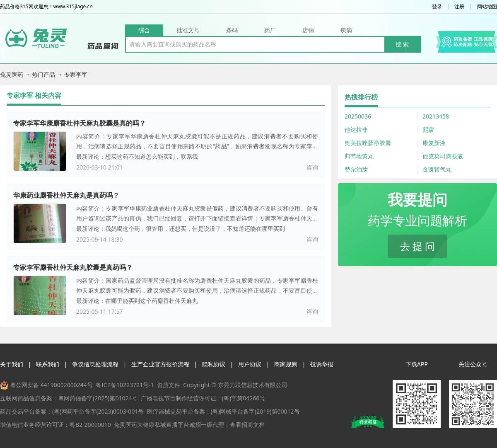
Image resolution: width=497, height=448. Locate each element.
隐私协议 (214, 364)
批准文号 (188, 30)
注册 (459, 7)
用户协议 (250, 364)
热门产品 (44, 74)
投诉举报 (322, 364)
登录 (437, 7)
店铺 (308, 30)
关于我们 (12, 364)
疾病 (346, 30)
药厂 (270, 30)
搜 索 (402, 44)
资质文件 (169, 385)
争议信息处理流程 (95, 364)
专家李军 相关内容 (34, 95)
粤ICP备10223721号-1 (125, 385)
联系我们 (48, 364)
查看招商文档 (247, 425)
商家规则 (286, 364)
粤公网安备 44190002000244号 (51, 385)
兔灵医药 (12, 74)
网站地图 (487, 7)
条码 (232, 30)
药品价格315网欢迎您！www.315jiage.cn (46, 7)
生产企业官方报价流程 (160, 364)
